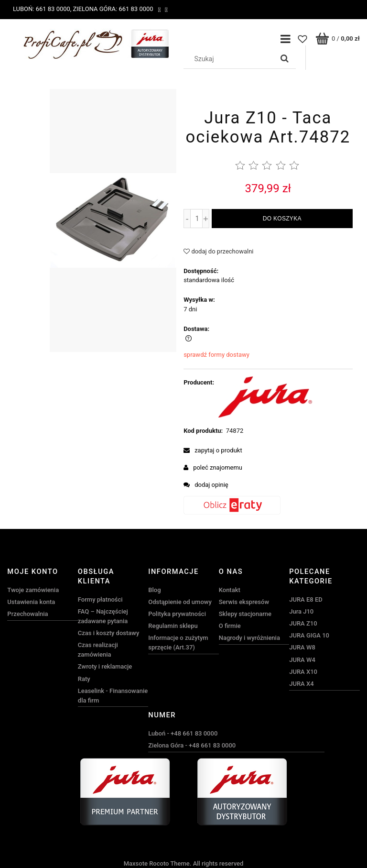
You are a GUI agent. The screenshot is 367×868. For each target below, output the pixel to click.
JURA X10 (303, 672)
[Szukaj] (285, 59)
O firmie (230, 626)
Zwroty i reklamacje (105, 666)
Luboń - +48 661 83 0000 (183, 733)
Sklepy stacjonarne (245, 614)
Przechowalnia (27, 614)
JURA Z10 (303, 623)
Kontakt (230, 590)
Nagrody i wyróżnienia (249, 638)
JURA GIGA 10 (309, 635)
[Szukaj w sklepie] (230, 59)
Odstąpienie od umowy (180, 602)
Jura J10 (301, 611)
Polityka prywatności (177, 614)
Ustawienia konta (31, 602)
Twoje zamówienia (33, 590)
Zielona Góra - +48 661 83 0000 (192, 745)
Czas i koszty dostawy (109, 633)
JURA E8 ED (306, 599)
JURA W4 (302, 660)
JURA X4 (301, 684)
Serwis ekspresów (244, 602)
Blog (154, 590)
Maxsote (136, 863)
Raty (84, 679)
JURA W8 (302, 647)
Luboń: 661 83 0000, (42, 9)
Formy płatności (100, 599)
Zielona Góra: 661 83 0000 (113, 9)
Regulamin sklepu (173, 626)
